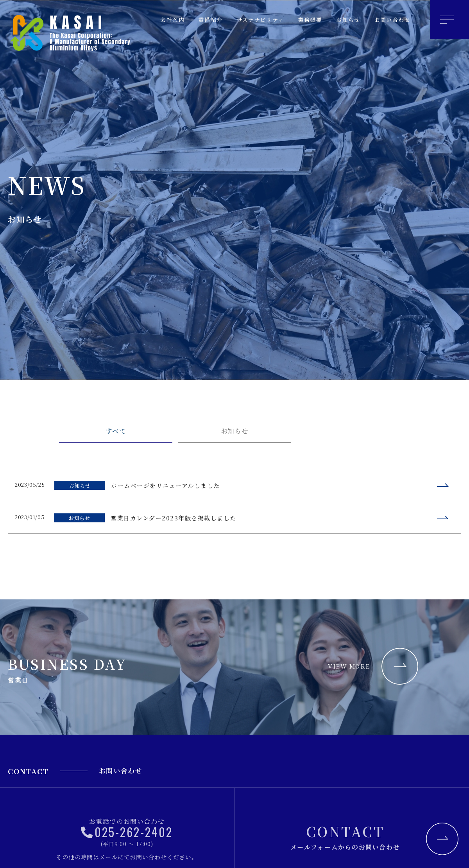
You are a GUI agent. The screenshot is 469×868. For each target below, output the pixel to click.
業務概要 (305, 20)
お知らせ (345, 20)
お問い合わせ (391, 20)
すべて (116, 433)
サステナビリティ (252, 20)
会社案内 (160, 20)
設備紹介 (200, 20)
